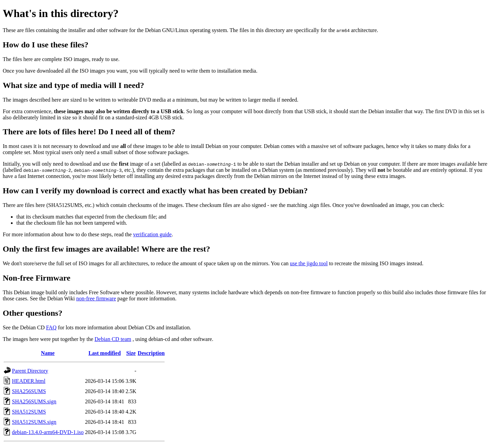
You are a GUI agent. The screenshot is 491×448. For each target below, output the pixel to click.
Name (48, 353)
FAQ (51, 327)
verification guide (152, 234)
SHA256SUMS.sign (34, 401)
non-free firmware (96, 298)
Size (131, 353)
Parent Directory (30, 371)
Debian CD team (113, 339)
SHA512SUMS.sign (34, 422)
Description (151, 353)
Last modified (105, 353)
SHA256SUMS (29, 391)
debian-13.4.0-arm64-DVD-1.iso (48, 432)
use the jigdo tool (309, 263)
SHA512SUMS (29, 412)
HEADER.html (29, 381)
